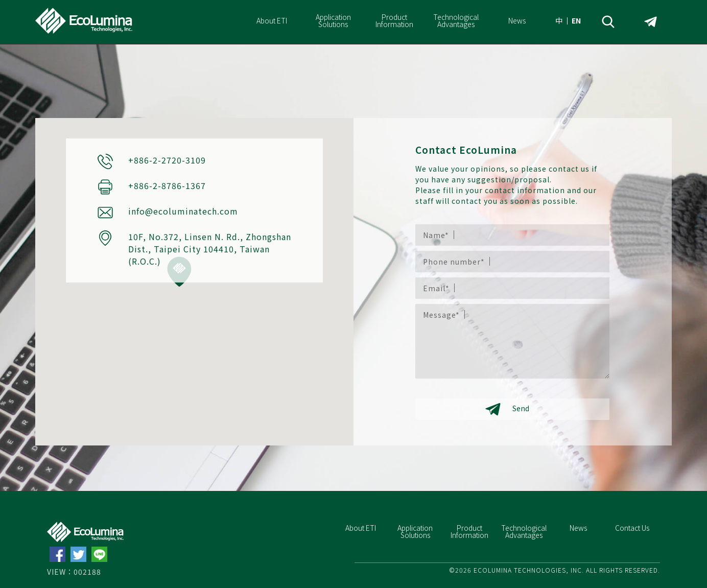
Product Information (394, 20)
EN (576, 20)
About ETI (272, 20)
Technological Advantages (456, 20)
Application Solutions (333, 20)
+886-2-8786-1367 (167, 185)
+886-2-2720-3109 (167, 160)
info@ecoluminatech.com (183, 211)
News (517, 20)
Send (507, 409)
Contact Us (632, 528)
